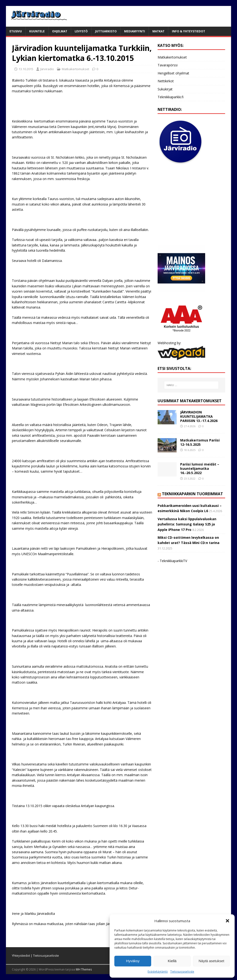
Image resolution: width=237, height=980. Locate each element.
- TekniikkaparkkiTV (172, 561)
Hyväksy (133, 961)
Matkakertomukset (75, 69)
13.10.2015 (26, 69)
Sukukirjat (165, 89)
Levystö (81, 31)
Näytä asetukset (212, 961)
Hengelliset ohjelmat (173, 73)
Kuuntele (37, 31)
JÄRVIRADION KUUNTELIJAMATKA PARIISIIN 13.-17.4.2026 (199, 416)
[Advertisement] (191, 205)
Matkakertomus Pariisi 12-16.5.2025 (200, 442)
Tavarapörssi (168, 65)
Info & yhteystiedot (189, 31)
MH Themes (84, 969)
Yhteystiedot (21, 955)
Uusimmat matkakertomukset (190, 401)
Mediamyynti (135, 31)
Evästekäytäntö (158, 972)
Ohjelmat (60, 31)
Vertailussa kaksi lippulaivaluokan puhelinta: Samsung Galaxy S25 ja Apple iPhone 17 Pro (187, 524)
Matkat (158, 31)
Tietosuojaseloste (182, 972)
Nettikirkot (166, 81)
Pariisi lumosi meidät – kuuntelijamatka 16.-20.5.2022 (200, 468)
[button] (227, 921)
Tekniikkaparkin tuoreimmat (192, 494)
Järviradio (47, 69)
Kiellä (172, 961)
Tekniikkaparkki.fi (171, 97)
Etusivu (16, 31)
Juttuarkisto (106, 31)
